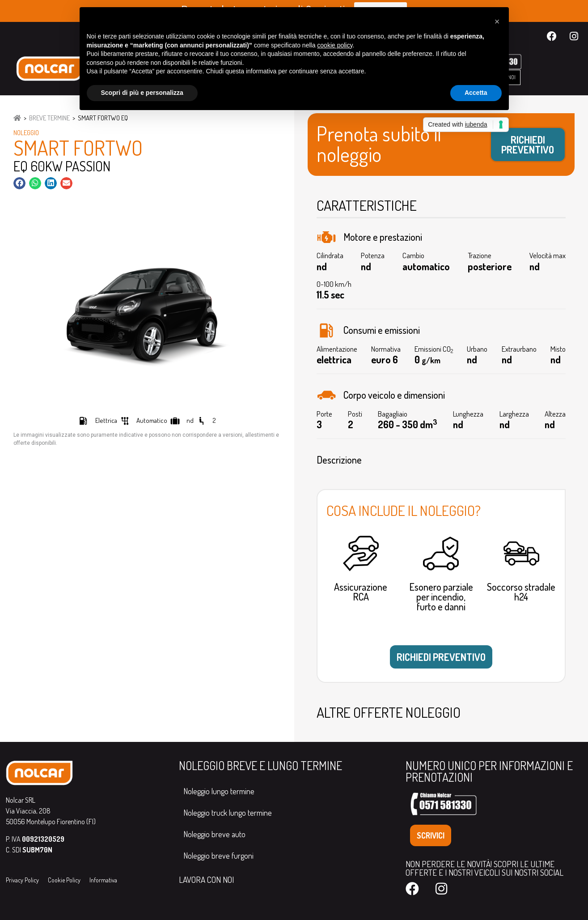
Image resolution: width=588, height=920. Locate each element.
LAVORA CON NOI (206, 880)
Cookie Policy (64, 880)
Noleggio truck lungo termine (228, 813)
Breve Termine (49, 118)
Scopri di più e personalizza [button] (142, 93)
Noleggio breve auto (214, 834)
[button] (19, 183)
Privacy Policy (22, 880)
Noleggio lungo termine (219, 791)
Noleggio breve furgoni (218, 856)
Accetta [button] (476, 93)
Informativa (103, 880)
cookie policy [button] (335, 45)
